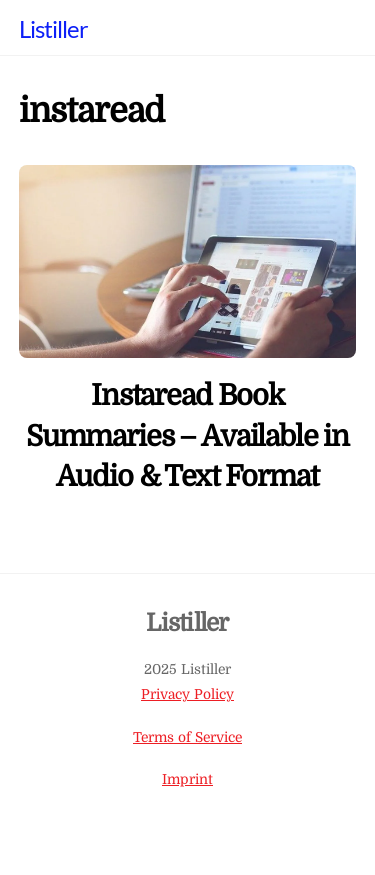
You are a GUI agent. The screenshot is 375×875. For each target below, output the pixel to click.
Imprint (187, 779)
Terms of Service (187, 737)
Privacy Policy (187, 694)
